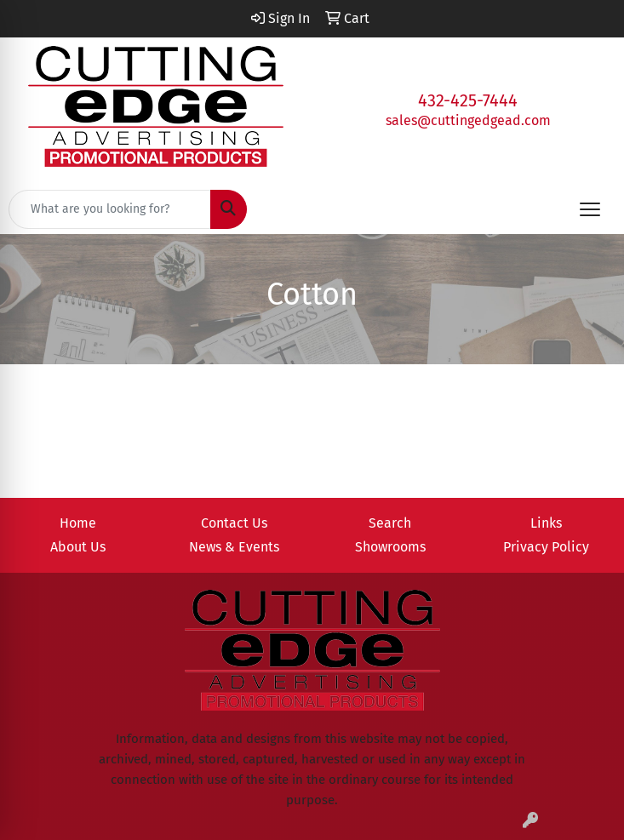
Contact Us (234, 523)
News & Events (234, 547)
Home (78, 523)
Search (390, 523)
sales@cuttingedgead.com (468, 120)
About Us (78, 547)
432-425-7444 (468, 100)
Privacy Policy (546, 547)
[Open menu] (590, 209)
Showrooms (390, 547)
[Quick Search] (110, 209)
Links (546, 523)
